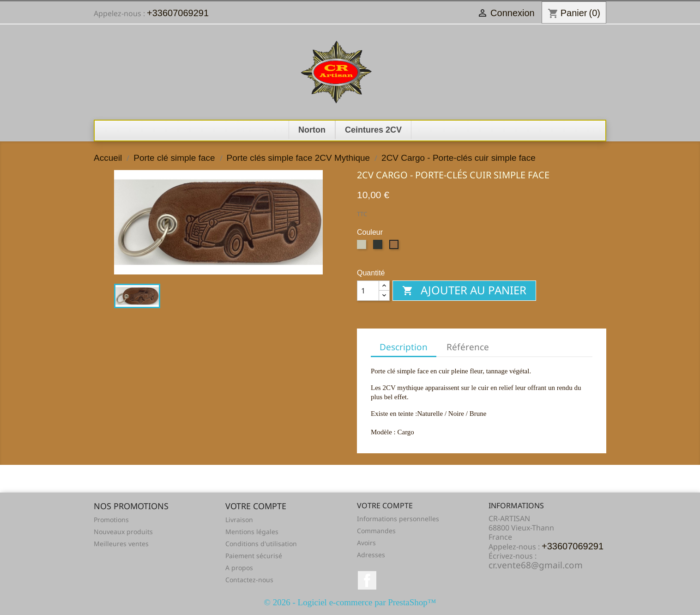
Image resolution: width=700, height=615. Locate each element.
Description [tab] (404, 347)
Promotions (111, 520)
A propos (239, 568)
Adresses (371, 555)
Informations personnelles (398, 519)
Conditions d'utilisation (261, 544)
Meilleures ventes (121, 544)
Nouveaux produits (123, 532)
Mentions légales (252, 532)
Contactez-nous (249, 580)
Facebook (367, 580)
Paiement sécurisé (254, 556)
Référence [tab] (468, 347)
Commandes (376, 531)
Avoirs (366, 543)
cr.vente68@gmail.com (536, 565)
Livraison (239, 520)
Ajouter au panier (464, 290)
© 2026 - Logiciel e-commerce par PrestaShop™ (350, 602)
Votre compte (385, 505)
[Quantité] (368, 291)
